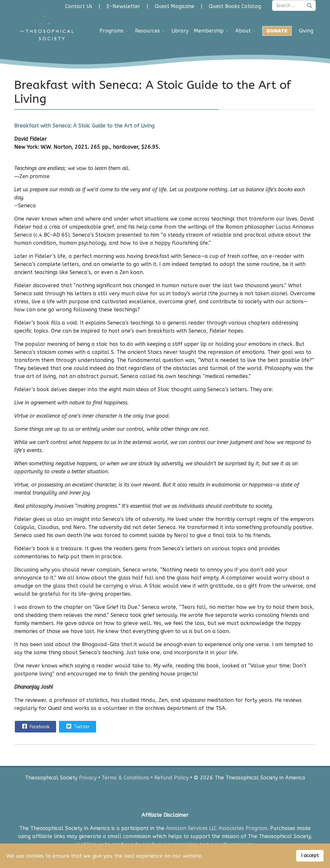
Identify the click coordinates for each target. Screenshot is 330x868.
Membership (209, 31)
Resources (147, 31)
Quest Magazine (175, 6)
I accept (310, 856)
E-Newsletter (123, 6)
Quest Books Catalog (235, 6)
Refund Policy (171, 778)
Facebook (35, 726)
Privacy (88, 778)
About (243, 31)
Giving (306, 31)
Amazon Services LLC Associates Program (217, 828)
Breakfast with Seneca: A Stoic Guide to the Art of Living (84, 126)
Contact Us (79, 6)
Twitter (77, 726)
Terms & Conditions (126, 778)
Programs (112, 31)
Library (180, 31)
